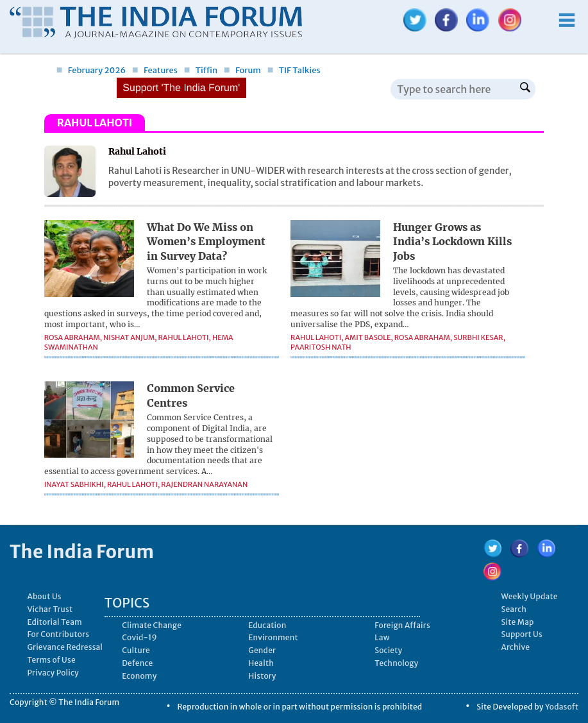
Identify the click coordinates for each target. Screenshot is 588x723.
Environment (273, 637)
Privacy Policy (53, 673)
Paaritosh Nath (321, 347)
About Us (44, 596)
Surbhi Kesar (478, 337)
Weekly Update (529, 596)
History (262, 676)
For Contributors (58, 634)
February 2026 (91, 70)
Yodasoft (562, 707)
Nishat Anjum (129, 337)
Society (388, 650)
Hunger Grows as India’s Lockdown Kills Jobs (452, 242)
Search (514, 609)
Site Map (517, 622)
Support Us (521, 634)
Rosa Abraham (72, 337)
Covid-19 (139, 637)
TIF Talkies (294, 70)
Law (382, 637)
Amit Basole (368, 337)
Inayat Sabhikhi (74, 484)
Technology (396, 663)
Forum (242, 70)
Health (261, 663)
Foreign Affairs (402, 625)
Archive (515, 647)
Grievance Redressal (65, 647)
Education (267, 625)
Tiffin (201, 70)
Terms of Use (51, 660)
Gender (262, 650)
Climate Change (152, 625)
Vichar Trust (50, 609)
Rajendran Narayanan (204, 484)
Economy (139, 676)
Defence (137, 663)
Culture (136, 650)
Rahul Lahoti (184, 337)
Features (155, 70)
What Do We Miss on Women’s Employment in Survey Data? (206, 242)
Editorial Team (55, 622)
